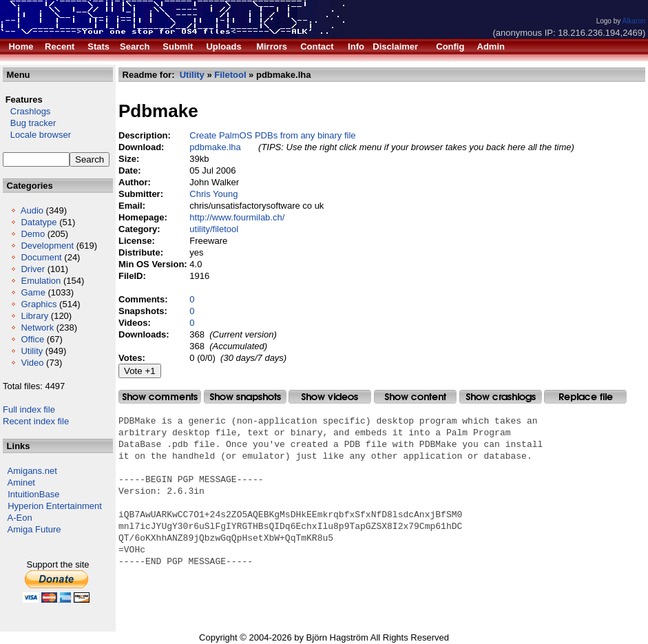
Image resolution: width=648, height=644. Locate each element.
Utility (32, 351)
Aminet (21, 482)
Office (32, 339)
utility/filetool (214, 229)
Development (47, 246)
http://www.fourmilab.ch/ (237, 217)
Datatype (39, 222)
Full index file (29, 409)
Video (32, 363)
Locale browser (37, 135)
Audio (32, 210)
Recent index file (36, 421)
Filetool (230, 75)
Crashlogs (27, 111)
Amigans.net (32, 471)
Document (41, 257)
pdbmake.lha (215, 147)
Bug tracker (29, 123)
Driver (33, 269)
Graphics (39, 304)
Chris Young (213, 194)
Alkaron (634, 21)
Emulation (41, 281)
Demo (33, 234)
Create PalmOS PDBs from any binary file (272, 135)
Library (34, 316)
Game (33, 292)
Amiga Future (34, 529)
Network (37, 328)
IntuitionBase (33, 494)
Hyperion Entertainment (55, 506)
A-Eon (20, 518)
